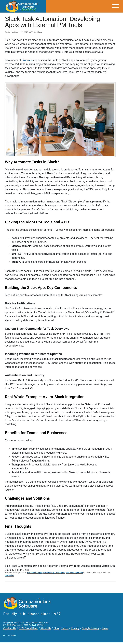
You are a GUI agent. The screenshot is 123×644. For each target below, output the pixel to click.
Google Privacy (91, 628)
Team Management (74, 573)
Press (105, 628)
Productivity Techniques (54, 573)
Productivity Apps (35, 573)
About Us (46, 628)
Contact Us (10, 628)
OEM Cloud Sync (28, 628)
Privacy (75, 628)
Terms (65, 628)
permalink (9, 576)
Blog (56, 628)
